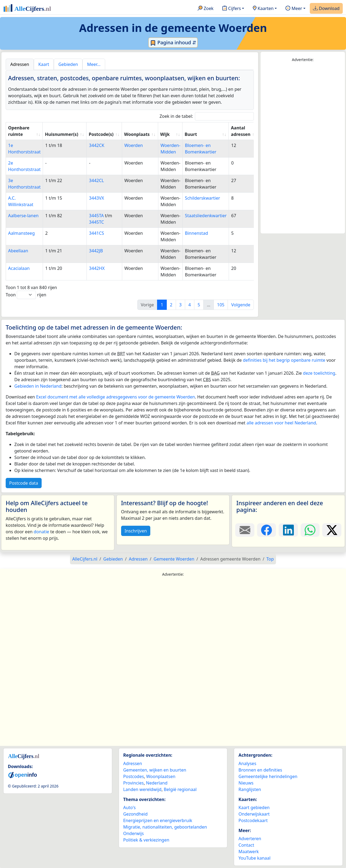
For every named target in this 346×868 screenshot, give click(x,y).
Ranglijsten (250, 789)
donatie (41, 532)
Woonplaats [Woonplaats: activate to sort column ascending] (137, 134)
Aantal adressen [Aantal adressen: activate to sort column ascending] (241, 131)
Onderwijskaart (254, 814)
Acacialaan (19, 268)
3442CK (97, 145)
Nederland (157, 783)
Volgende (241, 305)
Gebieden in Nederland (38, 386)
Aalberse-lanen (23, 216)
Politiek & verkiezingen (146, 840)
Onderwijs (134, 833)
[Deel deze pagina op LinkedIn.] (288, 530)
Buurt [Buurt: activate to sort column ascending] (191, 134)
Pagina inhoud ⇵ (173, 43)
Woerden (134, 145)
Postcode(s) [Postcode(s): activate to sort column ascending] (101, 134)
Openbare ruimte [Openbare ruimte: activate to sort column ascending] (19, 131)
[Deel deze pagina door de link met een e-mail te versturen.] (245, 530)
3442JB (96, 251)
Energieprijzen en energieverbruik (158, 820)
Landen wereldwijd (142, 789)
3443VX (97, 198)
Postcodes (134, 776)
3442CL (96, 180)
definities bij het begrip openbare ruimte (284, 360)
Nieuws (246, 783)
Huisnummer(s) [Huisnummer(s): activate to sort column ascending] (61, 134)
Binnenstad (196, 233)
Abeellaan (18, 251)
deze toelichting (319, 373)
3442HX (97, 268)
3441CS (97, 233)
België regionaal (180, 789)
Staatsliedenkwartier (206, 216)
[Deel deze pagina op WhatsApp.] (310, 530)
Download (326, 9)
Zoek (206, 9)
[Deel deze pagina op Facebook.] (267, 530)
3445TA (96, 216)
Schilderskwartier (202, 198)
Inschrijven (136, 531)
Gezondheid (135, 814)
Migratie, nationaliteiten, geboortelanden (165, 827)
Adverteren (250, 839)
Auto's (129, 807)
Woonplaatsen (161, 776)
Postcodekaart (253, 820)
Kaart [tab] (44, 64)
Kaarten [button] (263, 9)
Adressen (133, 763)
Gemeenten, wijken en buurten (155, 770)
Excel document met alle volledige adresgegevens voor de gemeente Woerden (115, 397)
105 (221, 305)
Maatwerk (249, 852)
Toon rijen (26, 295)
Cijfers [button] (232, 9)
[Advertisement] (303, 148)
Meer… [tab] (94, 64)
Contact (246, 845)
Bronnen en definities (260, 770)
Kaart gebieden (254, 807)
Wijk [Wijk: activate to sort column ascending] (165, 134)
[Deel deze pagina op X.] (332, 530)
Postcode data (24, 483)
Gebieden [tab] (68, 64)
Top (270, 559)
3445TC (96, 222)
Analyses (247, 763)
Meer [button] (294, 9)
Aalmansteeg (21, 233)
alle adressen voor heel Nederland (281, 423)
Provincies (134, 783)
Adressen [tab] (20, 64)
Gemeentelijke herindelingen (268, 776)
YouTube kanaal (254, 858)
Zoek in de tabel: (207, 116)
